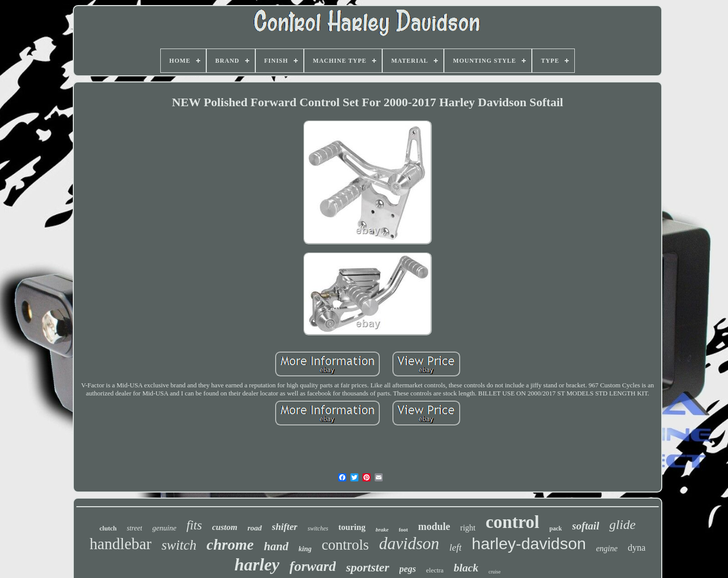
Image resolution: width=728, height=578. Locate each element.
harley (257, 565)
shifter (285, 527)
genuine (164, 528)
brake (382, 529)
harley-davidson (529, 544)
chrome (230, 544)
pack (556, 528)
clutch (108, 528)
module (434, 526)
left (456, 547)
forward (313, 566)
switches (318, 528)
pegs (408, 569)
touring (352, 527)
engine (607, 548)
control (513, 522)
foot (403, 529)
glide (622, 525)
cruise (494, 572)
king (305, 549)
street (135, 528)
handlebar (120, 544)
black (466, 568)
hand (276, 546)
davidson (409, 544)
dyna (637, 548)
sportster (367, 567)
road (254, 528)
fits (194, 525)
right (468, 528)
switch (179, 545)
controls (345, 545)
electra (435, 570)
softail (586, 526)
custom (224, 527)
